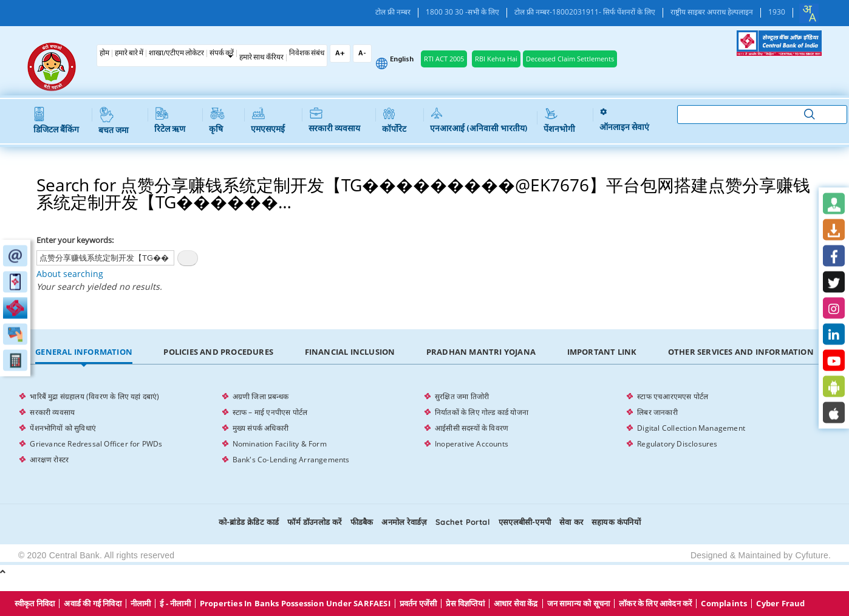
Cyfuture (812, 555)
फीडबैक (362, 522)
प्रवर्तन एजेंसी (418, 604)
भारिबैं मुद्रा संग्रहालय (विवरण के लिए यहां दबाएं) (94, 396)
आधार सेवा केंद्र (516, 604)
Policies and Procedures (218, 352)
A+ (340, 53)
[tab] (84, 352)
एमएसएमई (268, 121)
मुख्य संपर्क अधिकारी (261, 428)
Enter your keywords (74, 240)
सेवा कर (571, 522)
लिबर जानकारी (657, 412)
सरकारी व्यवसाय (334, 121)
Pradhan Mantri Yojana (481, 352)
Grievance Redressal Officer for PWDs (96, 444)
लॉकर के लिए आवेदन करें (655, 604)
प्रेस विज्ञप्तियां (465, 604)
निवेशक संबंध (307, 53)
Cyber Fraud (780, 604)
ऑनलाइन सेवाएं (624, 121)
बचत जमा (114, 121)
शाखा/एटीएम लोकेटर (176, 53)
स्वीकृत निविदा (35, 604)
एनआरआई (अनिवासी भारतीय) (479, 121)
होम (104, 53)
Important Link (602, 352)
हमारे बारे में (129, 53)
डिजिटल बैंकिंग (56, 121)
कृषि (217, 121)
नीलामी (141, 604)
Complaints (724, 604)
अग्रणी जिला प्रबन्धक (261, 396)
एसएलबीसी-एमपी (525, 522)
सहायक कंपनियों (616, 522)
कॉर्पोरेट (394, 121)
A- (362, 53)
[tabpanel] (424, 428)
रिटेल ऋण (170, 121)
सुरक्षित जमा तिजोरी (462, 396)
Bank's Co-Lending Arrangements (291, 460)
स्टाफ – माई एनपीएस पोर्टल (270, 412)
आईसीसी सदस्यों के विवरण (472, 428)
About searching (70, 274)
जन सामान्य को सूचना (579, 604)
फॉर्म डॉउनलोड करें (314, 522)
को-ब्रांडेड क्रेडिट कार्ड (249, 522)
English (402, 60)
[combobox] (809, 13)
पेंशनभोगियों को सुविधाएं (63, 428)
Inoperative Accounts (472, 444)
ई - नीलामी (175, 604)
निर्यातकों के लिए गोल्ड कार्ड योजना (482, 412)
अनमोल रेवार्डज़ (404, 522)
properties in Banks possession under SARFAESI (295, 604)
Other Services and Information (741, 352)
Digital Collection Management (691, 428)
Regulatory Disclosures (677, 444)
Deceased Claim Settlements (570, 59)
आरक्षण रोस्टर (49, 460)
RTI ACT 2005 (444, 59)
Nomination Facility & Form (280, 444)
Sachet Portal (463, 522)
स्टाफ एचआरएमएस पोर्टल (673, 396)
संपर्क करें (222, 53)
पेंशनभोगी (559, 121)
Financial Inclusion (350, 352)
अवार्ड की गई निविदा (92, 604)
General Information (84, 352)
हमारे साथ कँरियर (261, 58)
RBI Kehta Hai (496, 59)
